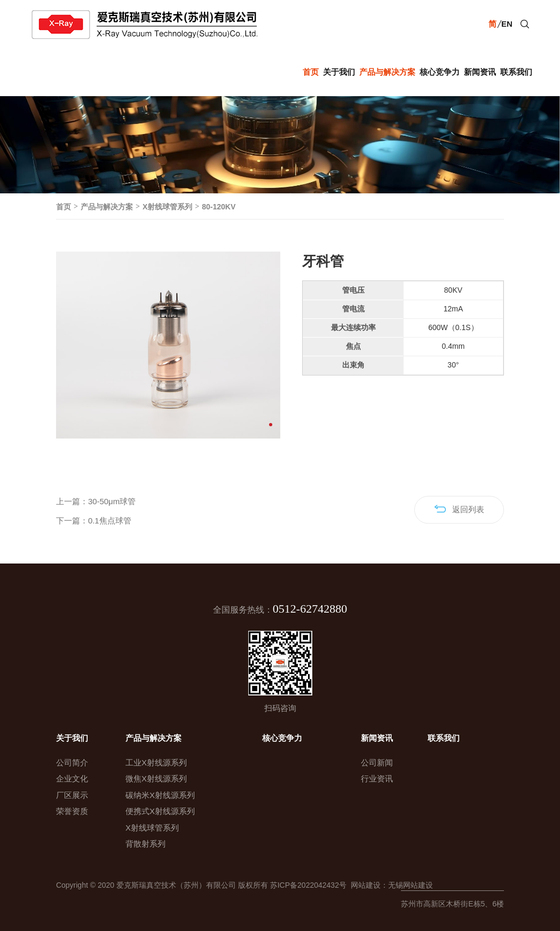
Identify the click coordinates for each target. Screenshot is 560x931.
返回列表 (459, 523)
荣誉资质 (72, 811)
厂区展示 (72, 795)
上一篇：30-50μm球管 (96, 515)
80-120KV (219, 207)
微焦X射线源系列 (156, 779)
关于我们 (339, 72)
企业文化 (72, 779)
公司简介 (72, 762)
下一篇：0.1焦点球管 (94, 535)
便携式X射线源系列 (160, 811)
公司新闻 (377, 762)
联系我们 (516, 72)
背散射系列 (145, 844)
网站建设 (364, 885)
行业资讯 (377, 779)
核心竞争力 (440, 72)
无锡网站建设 (411, 885)
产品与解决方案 (387, 72)
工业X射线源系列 (156, 762)
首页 (311, 72)
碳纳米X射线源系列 (160, 795)
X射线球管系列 (167, 207)
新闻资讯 (480, 72)
